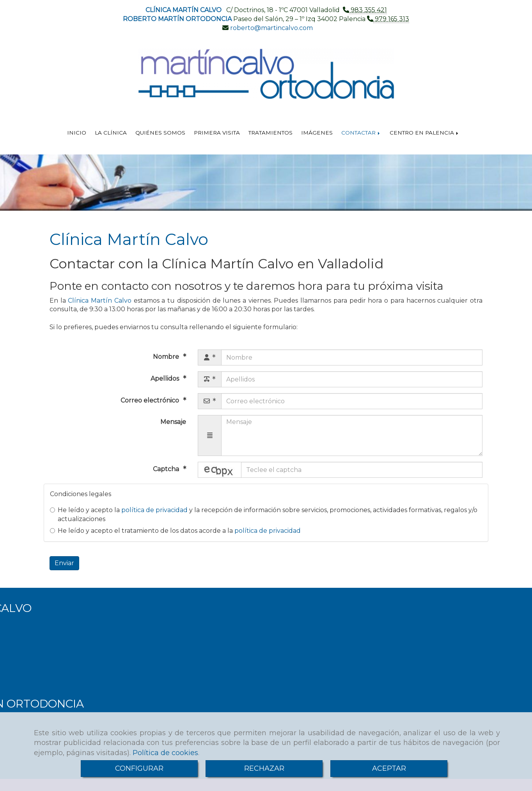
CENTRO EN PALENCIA (425, 133)
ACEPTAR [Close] (389, 768)
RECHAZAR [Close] (264, 768)
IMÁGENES (317, 133)
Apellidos (166, 379)
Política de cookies (165, 753)
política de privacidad (154, 510)
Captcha (167, 469)
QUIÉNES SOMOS (160, 133)
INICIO (77, 133)
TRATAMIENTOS (270, 133)
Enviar (64, 563)
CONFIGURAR (139, 768)
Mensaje (173, 422)
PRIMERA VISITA (217, 133)
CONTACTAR (361, 133)
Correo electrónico (151, 400)
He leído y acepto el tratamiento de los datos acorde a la (175, 531)
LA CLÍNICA (111, 133)
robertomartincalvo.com (271, 28)
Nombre (167, 357)
